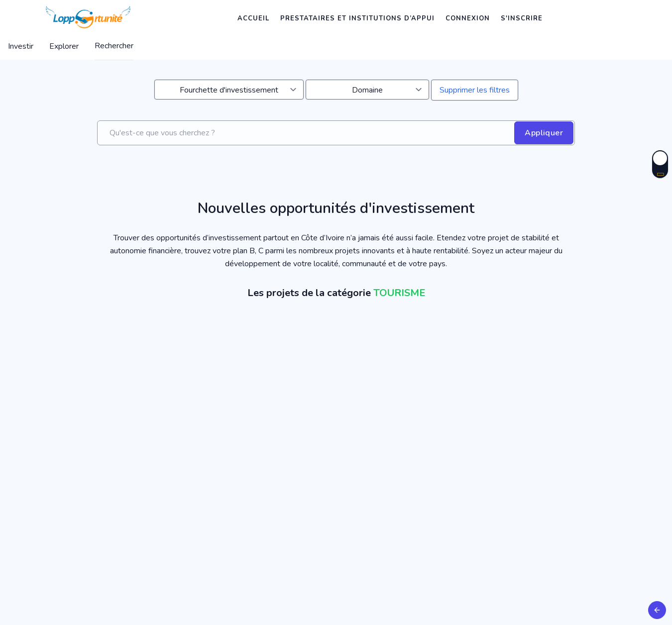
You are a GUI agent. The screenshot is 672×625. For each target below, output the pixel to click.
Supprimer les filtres (475, 90)
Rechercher (114, 46)
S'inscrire (522, 18)
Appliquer (544, 133)
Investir (21, 46)
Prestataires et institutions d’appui (357, 18)
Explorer (64, 46)
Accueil (253, 18)
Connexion (468, 18)
